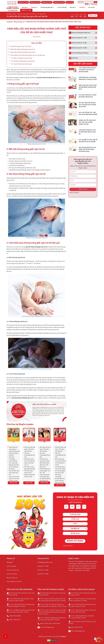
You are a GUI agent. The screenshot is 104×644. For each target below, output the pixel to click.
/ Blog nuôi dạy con (19, 22)
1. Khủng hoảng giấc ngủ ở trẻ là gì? (20, 46)
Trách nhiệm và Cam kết (14, 582)
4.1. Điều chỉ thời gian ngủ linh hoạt (22, 58)
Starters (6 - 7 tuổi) (43, 566)
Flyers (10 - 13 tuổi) (43, 574)
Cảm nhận (73, 7)
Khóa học (35, 7)
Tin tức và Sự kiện (62, 7)
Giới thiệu (25, 7)
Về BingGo (10, 562)
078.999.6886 (13, 4)
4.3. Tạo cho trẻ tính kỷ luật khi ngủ (21, 64)
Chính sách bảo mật (13, 570)
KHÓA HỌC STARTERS (29, 438)
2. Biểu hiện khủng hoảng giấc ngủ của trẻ (22, 49)
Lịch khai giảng (11, 566)
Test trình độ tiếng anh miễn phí (79, 53)
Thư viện (82, 7)
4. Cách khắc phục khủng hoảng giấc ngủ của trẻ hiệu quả (27, 55)
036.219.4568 (13, 2)
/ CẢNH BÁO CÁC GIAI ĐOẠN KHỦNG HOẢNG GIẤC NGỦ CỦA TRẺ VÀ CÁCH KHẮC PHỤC (53, 22)
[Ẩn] (40, 43)
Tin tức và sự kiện (12, 574)
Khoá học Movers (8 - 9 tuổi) (78, 43)
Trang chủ (10, 22)
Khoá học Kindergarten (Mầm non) (80, 33)
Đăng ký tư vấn (26, 10)
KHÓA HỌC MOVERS (44, 438)
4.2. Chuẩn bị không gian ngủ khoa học (23, 61)
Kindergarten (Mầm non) (45, 562)
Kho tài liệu (91, 7)
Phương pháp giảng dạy (47, 7)
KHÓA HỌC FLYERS (60, 438)
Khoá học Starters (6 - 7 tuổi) (78, 38)
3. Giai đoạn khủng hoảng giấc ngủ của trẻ (22, 52)
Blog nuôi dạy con (12, 578)
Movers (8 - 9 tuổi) (43, 570)
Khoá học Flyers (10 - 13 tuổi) (78, 48)
